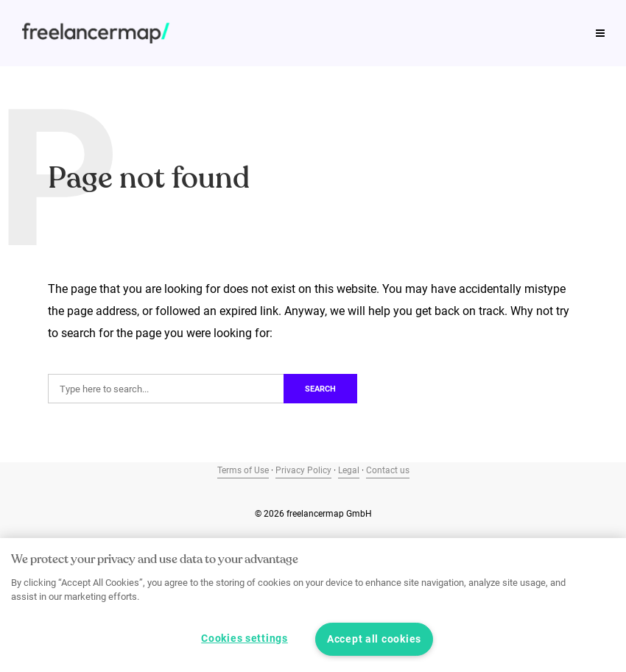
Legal (349, 470)
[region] (313, 605)
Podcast (337, 18)
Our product (422, 18)
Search (320, 389)
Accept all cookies (374, 639)
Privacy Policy (303, 470)
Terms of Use (243, 470)
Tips (60, 18)
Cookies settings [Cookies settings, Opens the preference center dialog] (245, 639)
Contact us (388, 470)
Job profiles (134, 18)
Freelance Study (240, 18)
